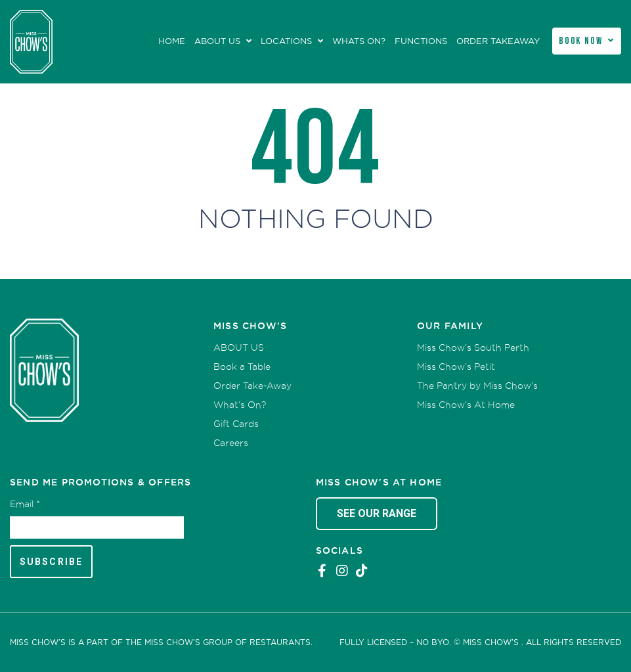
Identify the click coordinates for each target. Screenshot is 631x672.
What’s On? (240, 405)
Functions (421, 41)
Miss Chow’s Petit (456, 367)
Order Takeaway (498, 41)
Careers (231, 443)
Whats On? (359, 41)
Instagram (342, 571)
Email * (25, 504)
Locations (286, 41)
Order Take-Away (252, 386)
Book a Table (242, 367)
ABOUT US (217, 41)
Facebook (322, 571)
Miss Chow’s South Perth (473, 347)
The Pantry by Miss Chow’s (477, 386)
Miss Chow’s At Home (466, 405)
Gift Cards (236, 424)
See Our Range (377, 513)
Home (172, 41)
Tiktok (362, 571)
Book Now (581, 41)
